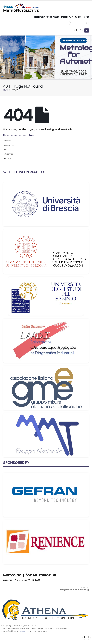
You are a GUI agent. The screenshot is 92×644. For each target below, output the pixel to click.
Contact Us (11, 158)
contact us (24, 631)
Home (8, 141)
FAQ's (8, 150)
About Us (10, 145)
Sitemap (9, 154)
